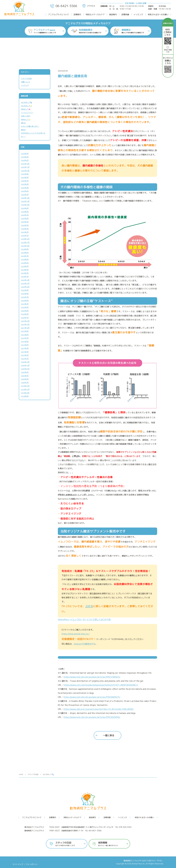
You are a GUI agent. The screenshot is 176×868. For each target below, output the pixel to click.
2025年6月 (25, 184)
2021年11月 (25, 324)
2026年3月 (25, 157)
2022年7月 (25, 297)
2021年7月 (25, 338)
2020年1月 (25, 383)
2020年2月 (25, 379)
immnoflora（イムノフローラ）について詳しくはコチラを (84, 619)
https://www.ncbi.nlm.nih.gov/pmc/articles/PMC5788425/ (92, 677)
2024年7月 (25, 215)
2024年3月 (25, 229)
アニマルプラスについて (59, 15)
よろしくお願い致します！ (30, 126)
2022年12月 (25, 280)
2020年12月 (25, 362)
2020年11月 (25, 365)
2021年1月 (25, 359)
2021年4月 (25, 348)
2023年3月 (25, 270)
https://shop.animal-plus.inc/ (76, 634)
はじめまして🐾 (27, 102)
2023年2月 (25, 273)
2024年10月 (25, 205)
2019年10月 (25, 393)
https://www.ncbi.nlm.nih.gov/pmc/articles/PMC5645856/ (92, 717)
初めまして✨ (26, 120)
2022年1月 (25, 318)
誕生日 (23, 130)
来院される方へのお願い (158, 15)
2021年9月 (25, 331)
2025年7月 (25, 181)
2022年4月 (25, 307)
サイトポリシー (32, 864)
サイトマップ (18, 864)
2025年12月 (25, 164)
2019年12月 (25, 386)
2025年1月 (25, 195)
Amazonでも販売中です (84, 644)
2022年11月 (25, 283)
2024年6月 (25, 218)
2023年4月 (25, 266)
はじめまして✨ (27, 106)
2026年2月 (25, 160)
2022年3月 (25, 311)
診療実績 (125, 15)
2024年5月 (25, 222)
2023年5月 (25, 263)
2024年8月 (25, 212)
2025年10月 (25, 171)
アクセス (89, 6)
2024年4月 (25, 225)
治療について (26, 82)
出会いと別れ (26, 116)
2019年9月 (25, 396)
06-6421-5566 (64, 6)
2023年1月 (25, 277)
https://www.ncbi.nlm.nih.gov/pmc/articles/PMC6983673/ (92, 697)
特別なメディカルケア (95, 15)
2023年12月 (25, 239)
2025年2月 (25, 191)
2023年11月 (25, 242)
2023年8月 (25, 253)
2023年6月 (25, 259)
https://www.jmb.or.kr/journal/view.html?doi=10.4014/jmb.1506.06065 (99, 709)
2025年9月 (25, 174)
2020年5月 (25, 372)
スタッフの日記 (26, 79)
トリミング (138, 15)
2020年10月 (25, 369)
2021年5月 (25, 345)
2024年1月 (25, 236)
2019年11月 (25, 389)
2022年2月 (25, 314)
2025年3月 (25, 188)
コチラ (89, 606)
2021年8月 (25, 335)
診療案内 (77, 15)
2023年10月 (25, 246)
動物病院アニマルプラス (133, 861)
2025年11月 (25, 167)
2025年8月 (25, 177)
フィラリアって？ (27, 113)
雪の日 (23, 123)
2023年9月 (25, 249)
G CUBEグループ (151, 861)
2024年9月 (25, 208)
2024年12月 (25, 198)
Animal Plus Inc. (139, 864)
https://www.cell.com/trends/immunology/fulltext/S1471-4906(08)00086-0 (101, 685)
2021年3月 (25, 352)
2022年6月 (25, 301)
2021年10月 (25, 328)
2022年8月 (25, 294)
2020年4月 (25, 376)
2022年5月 (25, 304)
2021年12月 (25, 321)
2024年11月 (25, 201)
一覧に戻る (109, 735)
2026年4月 (25, 154)
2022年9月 (25, 290)
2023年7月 (25, 256)
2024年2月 (25, 232)
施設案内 (113, 15)
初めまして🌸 (26, 109)
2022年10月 (25, 287)
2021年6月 (25, 342)
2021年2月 (25, 355)
